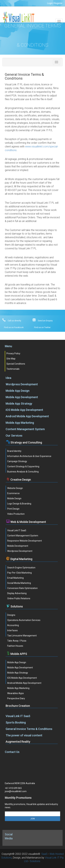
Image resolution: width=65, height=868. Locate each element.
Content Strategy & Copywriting (23, 466)
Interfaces (12, 630)
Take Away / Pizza (17, 641)
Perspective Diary (16, 698)
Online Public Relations (19, 598)
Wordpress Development (22, 384)
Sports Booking (16, 722)
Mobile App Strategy (19, 404)
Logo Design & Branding (19, 504)
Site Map (11, 359)
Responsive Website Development (25, 541)
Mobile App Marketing (20, 423)
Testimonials (13, 369)
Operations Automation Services (24, 620)
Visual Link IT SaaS (17, 530)
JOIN (33, 819)
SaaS (44, 854)
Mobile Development (18, 546)
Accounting (13, 625)
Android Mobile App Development (27, 416)
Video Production (16, 514)
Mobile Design (14, 498)
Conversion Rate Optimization (22, 588)
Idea (8, 378)
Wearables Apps (16, 693)
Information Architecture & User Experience (29, 456)
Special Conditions (16, 364)
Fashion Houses (15, 646)
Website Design (15, 488)
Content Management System (25, 429)
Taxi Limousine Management (22, 636)
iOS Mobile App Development (24, 410)
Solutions (35, 861)
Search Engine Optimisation (21, 568)
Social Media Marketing (19, 583)
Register (58, 3)
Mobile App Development (22, 397)
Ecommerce (13, 493)
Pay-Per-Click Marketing (19, 573)
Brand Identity (14, 451)
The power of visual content (24, 735)
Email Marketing (15, 578)
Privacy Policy (13, 353)
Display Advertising (17, 593)
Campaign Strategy (17, 461)
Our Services (14, 436)
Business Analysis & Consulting (23, 472)
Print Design (13, 509)
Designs (11, 615)
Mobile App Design (18, 391)
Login (50, 3)
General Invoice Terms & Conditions (29, 729)
